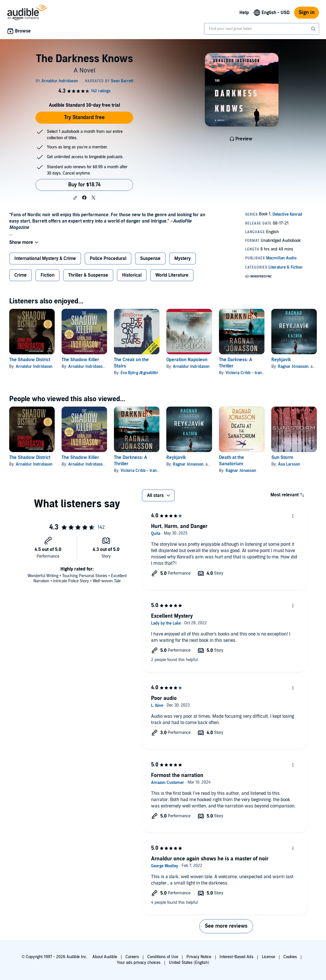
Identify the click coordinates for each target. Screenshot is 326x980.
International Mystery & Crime (45, 259)
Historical (132, 275)
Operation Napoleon (187, 360)
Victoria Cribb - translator (249, 373)
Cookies (290, 957)
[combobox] (262, 29)
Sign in (307, 13)
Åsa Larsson (289, 464)
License (268, 957)
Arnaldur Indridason (34, 366)
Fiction (47, 275)
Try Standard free (84, 117)
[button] (75, 198)
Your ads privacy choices (139, 963)
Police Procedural (108, 259)
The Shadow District (30, 360)
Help (244, 13)
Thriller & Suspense (88, 275)
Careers (132, 957)
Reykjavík (281, 360)
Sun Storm (282, 458)
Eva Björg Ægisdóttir (139, 373)
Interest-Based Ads (237, 957)
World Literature (172, 275)
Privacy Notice (199, 957)
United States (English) (189, 963)
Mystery (183, 259)
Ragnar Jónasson (293, 366)
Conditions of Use (163, 957)
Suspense (150, 259)
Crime (21, 275)
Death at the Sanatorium (231, 461)
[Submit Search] (314, 29)
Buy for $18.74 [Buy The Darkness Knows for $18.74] (84, 185)
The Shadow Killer (80, 360)
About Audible (105, 957)
